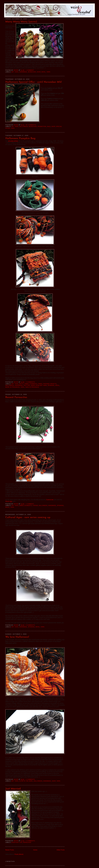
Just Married (13, 789)
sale (49, 127)
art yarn (15, 72)
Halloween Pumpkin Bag (20, 138)
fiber (40, 384)
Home (35, 850)
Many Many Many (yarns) (21, 22)
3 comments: (31, 382)
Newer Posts (10, 850)
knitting (27, 385)
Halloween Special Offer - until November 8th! (34, 82)
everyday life (17, 842)
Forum (35, 506)
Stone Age (9, 501)
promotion (42, 127)
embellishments (31, 384)
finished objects (50, 384)
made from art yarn (39, 385)
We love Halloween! (17, 637)
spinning (51, 385)
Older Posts (61, 850)
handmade (23, 72)
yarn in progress (32, 387)
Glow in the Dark (26, 781)
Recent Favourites (16, 397)
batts (21, 384)
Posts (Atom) (19, 854)
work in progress (12, 387)
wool (44, 72)
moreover (32, 72)
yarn (48, 72)
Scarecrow (50, 500)
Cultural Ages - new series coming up (28, 517)
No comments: (31, 125)
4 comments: (31, 779)
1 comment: (30, 70)
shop (39, 72)
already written (13, 141)
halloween (23, 127)
